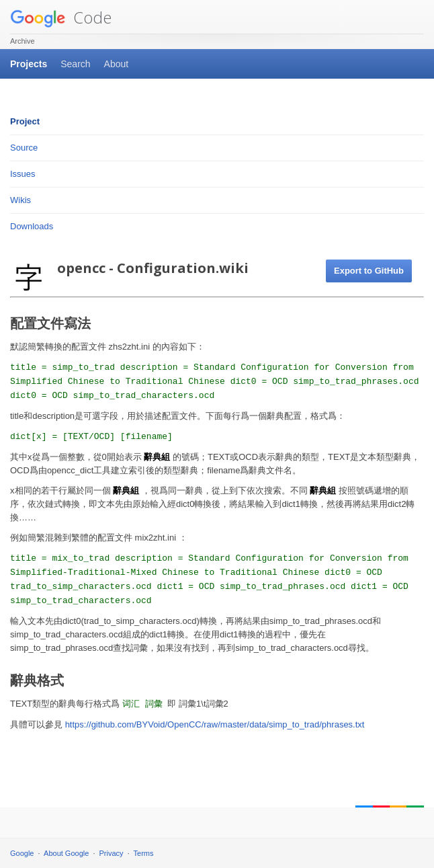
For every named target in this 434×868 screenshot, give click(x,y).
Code (61, 17)
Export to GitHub (369, 271)
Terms (144, 853)
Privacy (112, 853)
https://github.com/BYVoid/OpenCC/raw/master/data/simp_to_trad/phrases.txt (215, 724)
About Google (66, 853)
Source (24, 148)
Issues (23, 174)
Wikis (20, 200)
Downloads (32, 226)
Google (22, 853)
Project (25, 121)
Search (75, 64)
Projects (29, 64)
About (117, 64)
